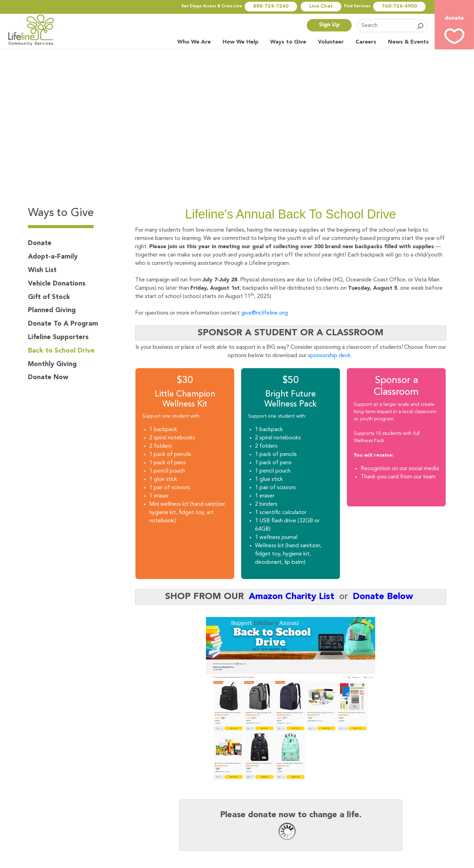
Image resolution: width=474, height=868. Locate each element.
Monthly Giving (52, 364)
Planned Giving (52, 310)
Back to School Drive (61, 351)
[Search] (392, 26)
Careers (366, 42)
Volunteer (331, 42)
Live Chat (321, 6)
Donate (40, 243)
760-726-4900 (399, 6)
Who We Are (194, 42)
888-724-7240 (271, 6)
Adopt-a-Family (53, 257)
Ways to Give (288, 42)
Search (420, 26)
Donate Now (48, 377)
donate (454, 18)
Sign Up (329, 25)
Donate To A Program (63, 324)
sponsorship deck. (331, 356)
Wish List (42, 270)
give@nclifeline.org (264, 313)
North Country (35, 30)
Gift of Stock (49, 297)
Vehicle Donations (57, 284)
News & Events (408, 42)
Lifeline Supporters (58, 337)
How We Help (240, 42)
